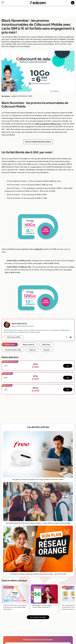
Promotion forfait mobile (13, 350)
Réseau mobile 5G (29, 345)
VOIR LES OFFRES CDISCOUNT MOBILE (38, 142)
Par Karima (6, 96)
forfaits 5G (38, 249)
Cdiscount (32, 350)
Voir (68, 366)
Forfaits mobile (10, 345)
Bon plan (47, 350)
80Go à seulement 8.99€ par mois (48, 124)
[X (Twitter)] (66, 337)
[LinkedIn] (71, 337)
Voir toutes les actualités (38, 617)
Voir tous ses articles (14, 337)
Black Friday (46, 345)
